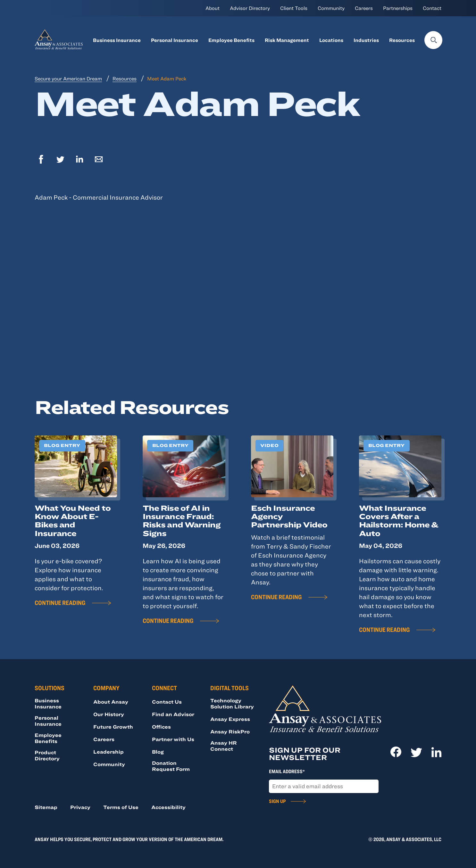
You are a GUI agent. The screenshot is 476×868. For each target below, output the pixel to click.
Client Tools (294, 8)
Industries (366, 40)
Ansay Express (230, 719)
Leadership (109, 752)
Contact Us (167, 702)
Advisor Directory (250, 8)
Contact (432, 8)
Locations (331, 40)
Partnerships (398, 8)
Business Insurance (117, 40)
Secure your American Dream (68, 79)
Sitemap (46, 807)
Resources (402, 40)
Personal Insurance (175, 40)
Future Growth (113, 727)
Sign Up (277, 801)
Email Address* (287, 771)
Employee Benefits (231, 40)
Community (331, 8)
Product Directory (47, 755)
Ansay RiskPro (230, 732)
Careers (364, 8)
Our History (109, 714)
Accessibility (168, 807)
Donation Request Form (171, 766)
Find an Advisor (173, 714)
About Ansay (111, 702)
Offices (161, 727)
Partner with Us (173, 739)
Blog (158, 752)
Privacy (80, 807)
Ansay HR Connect (224, 746)
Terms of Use (121, 807)
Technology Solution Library (232, 703)
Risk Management (287, 40)
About (213, 8)
